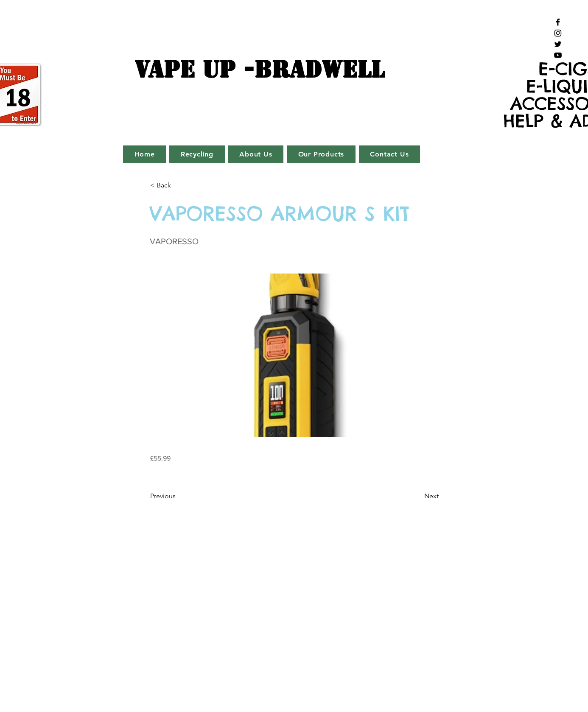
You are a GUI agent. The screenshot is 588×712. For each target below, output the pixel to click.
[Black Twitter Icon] (558, 44)
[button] (178, 185)
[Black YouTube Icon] (558, 55)
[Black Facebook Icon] (558, 22)
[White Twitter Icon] (136, 680)
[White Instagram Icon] (122, 680)
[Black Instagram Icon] (558, 33)
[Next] (417, 496)
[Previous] (178, 496)
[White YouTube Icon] (150, 680)
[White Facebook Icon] (107, 680)
